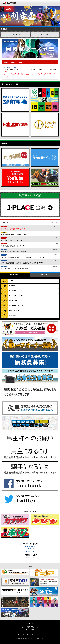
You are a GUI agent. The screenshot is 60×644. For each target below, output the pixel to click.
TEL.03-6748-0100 (30, 546)
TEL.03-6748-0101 (30, 549)
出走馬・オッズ (15, 34)
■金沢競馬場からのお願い (11, 67)
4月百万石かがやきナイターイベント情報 (30, 233)
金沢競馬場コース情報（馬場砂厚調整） (30, 250)
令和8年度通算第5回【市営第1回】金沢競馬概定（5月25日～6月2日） (30, 256)
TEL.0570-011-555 (30, 551)
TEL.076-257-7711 (30, 558)
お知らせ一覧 (53, 222)
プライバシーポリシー (36, 634)
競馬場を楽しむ (15, 275)
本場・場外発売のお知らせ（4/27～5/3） (30, 245)
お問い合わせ (22, 634)
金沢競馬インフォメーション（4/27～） (30, 239)
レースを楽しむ (45, 275)
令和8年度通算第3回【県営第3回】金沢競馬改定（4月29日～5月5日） (30, 262)
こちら (7, 72)
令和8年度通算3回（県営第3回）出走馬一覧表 (30, 267)
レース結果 (45, 34)
